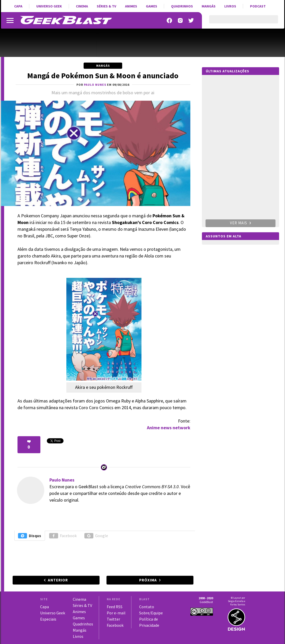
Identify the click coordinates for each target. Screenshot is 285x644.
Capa (18, 6)
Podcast (258, 6)
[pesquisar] (239, 22)
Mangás (209, 6)
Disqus (30, 536)
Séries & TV (106, 6)
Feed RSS (115, 607)
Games (152, 6)
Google (96, 536)
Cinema (82, 6)
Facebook (63, 536)
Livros (230, 6)
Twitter (113, 619)
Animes (131, 6)
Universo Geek (49, 6)
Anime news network (169, 428)
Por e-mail (116, 613)
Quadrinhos (182, 6)
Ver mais (241, 223)
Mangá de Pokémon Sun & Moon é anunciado (103, 75)
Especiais (48, 619)
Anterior (58, 580)
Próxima (148, 580)
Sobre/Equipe (151, 613)
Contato (147, 607)
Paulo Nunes (62, 480)
